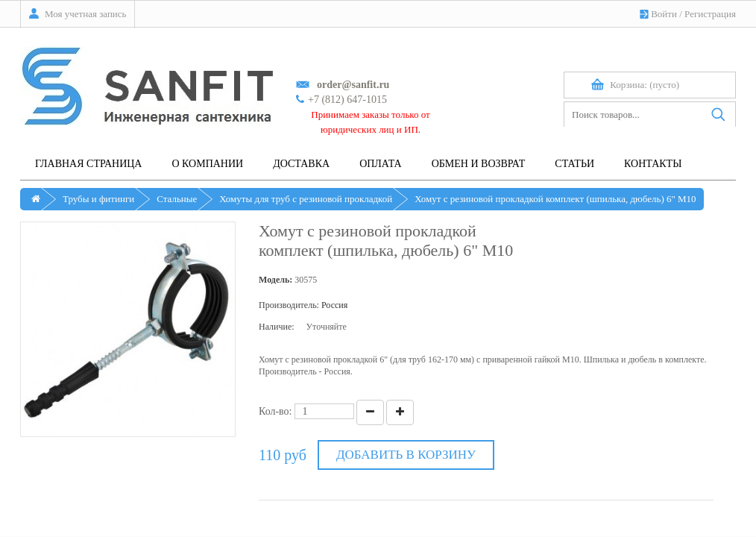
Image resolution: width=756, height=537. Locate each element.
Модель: (275, 280)
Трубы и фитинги (98, 199)
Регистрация (710, 14)
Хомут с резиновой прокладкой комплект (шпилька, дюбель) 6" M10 (555, 199)
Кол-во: (275, 411)
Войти (664, 14)
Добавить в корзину (406, 455)
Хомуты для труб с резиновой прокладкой (306, 199)
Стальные (177, 199)
